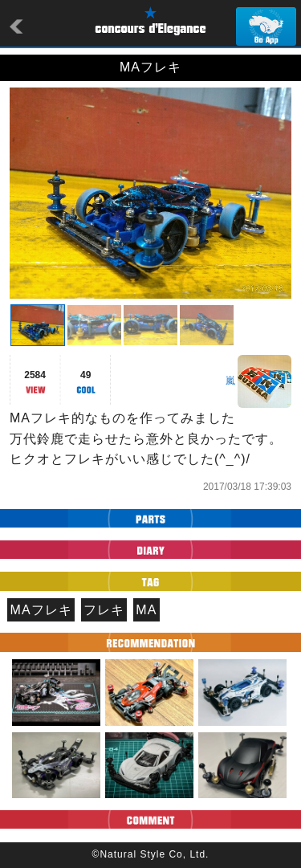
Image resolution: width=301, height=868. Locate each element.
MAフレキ (41, 610)
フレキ (104, 610)
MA (146, 610)
